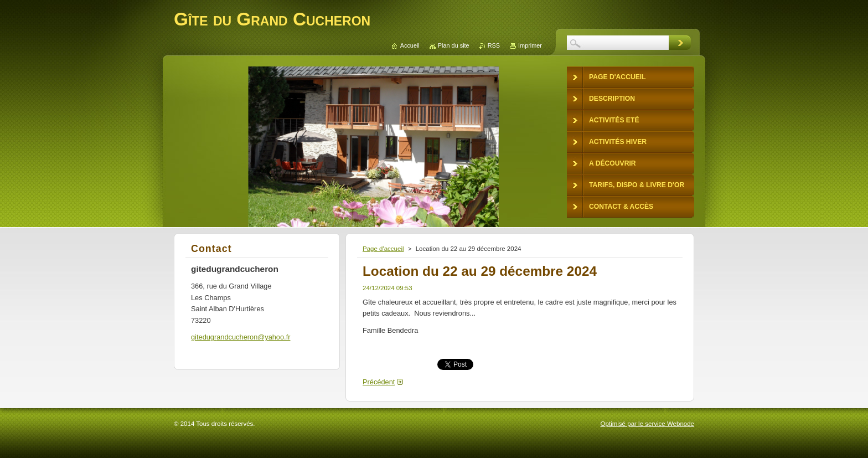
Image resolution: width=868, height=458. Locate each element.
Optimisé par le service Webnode (647, 424)
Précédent (379, 382)
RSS (494, 45)
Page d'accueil (383, 249)
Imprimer (530, 45)
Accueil (410, 45)
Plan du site (454, 45)
